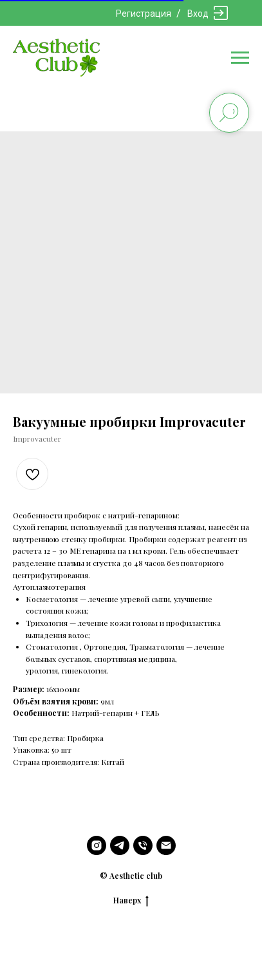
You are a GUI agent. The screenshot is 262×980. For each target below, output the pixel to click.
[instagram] (97, 845)
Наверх (131, 900)
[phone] (143, 845)
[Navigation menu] (240, 58)
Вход (198, 14)
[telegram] (120, 845)
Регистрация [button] (144, 14)
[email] (166, 845)
